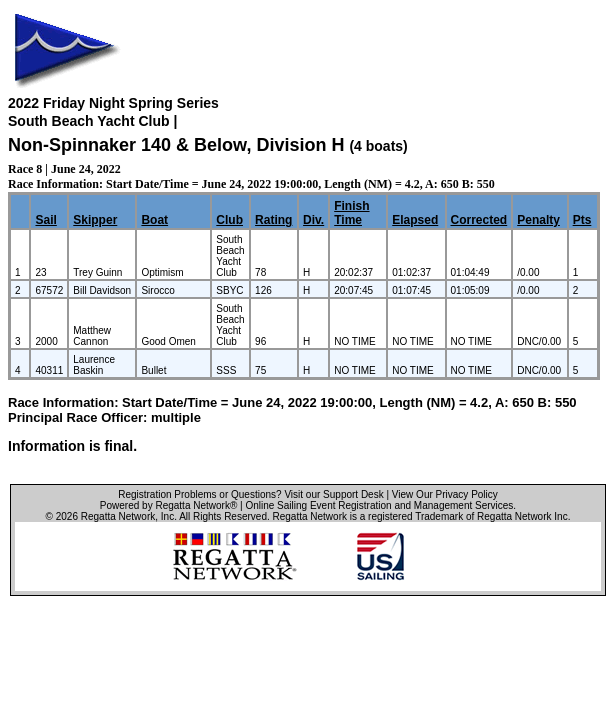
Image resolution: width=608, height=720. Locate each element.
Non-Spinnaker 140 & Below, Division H (176, 145)
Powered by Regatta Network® (168, 505)
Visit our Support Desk (333, 494)
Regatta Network (118, 516)
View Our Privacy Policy (445, 494)
